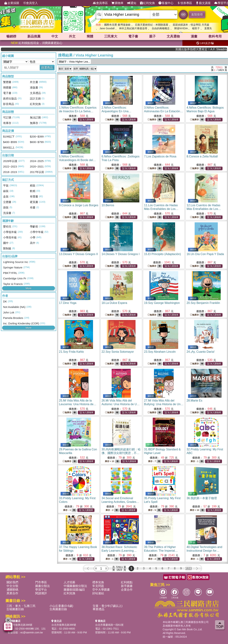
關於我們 (12, 582)
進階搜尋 (197, 15)
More (28, 288)
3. (164, 111)
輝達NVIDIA (181, 28)
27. (164, 404)
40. (204, 551)
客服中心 (166, 3)
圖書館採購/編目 (74, 590)
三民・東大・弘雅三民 (21, 606)
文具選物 (173, 36)
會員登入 (30, 3)
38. (119, 551)
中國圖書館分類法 (75, 586)
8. (202, 156)
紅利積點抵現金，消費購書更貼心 (37, 43)
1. (78, 111)
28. (194, 401)
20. (203, 303)
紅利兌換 (147, 3)
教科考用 (215, 36)
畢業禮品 (98, 609)
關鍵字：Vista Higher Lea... (75, 62)
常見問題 (98, 586)
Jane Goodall (107, 28)
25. (78, 404)
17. (68, 303)
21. (72, 352)
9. (79, 205)
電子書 (133, 36)
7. (160, 156)
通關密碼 (12, 590)
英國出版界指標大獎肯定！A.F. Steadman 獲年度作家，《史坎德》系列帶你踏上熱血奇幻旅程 (212, 49)
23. (160, 352)
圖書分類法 (42, 586)
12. (204, 209)
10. (108, 205)
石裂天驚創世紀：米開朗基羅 (152, 25)
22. (118, 352)
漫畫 (194, 36)
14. (121, 254)
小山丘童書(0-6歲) (61, 606)
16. (205, 254)
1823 (189, 568)
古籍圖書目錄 (15, 609)
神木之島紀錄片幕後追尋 (133, 28)
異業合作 (12, 593)
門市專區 (41, 582)
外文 (72, 36)
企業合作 (127, 590)
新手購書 (127, 586)
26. (121, 404)
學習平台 (41, 590)
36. (202, 498)
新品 (34, 36)
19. (162, 303)
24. (201, 352)
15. (163, 254)
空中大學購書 (101, 590)
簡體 (90, 36)
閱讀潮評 (41, 593)
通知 (132, 3)
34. (120, 502)
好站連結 (98, 593)
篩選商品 (47, 68)
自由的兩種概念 (161, 28)
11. (161, 209)
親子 (152, 36)
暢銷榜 (11, 36)
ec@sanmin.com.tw (32, 632)
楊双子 (196, 28)
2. (117, 111)
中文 (55, 36)
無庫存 (67, 120)
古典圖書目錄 (58, 609)
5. (78, 160)
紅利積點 (127, 582)
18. (114, 303)
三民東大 (111, 36)
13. (79, 254)
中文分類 (12, 586)
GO (183, 14)
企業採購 (12, 3)
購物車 (117, 3)
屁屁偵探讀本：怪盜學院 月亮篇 (191, 25)
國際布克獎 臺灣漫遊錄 (117, 25)
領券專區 (185, 3)
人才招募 (69, 582)
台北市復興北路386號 (20, 625)
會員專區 (100, 3)
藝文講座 (203, 3)
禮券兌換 (98, 582)
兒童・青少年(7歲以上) (108, 606)
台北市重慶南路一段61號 (109, 625)
